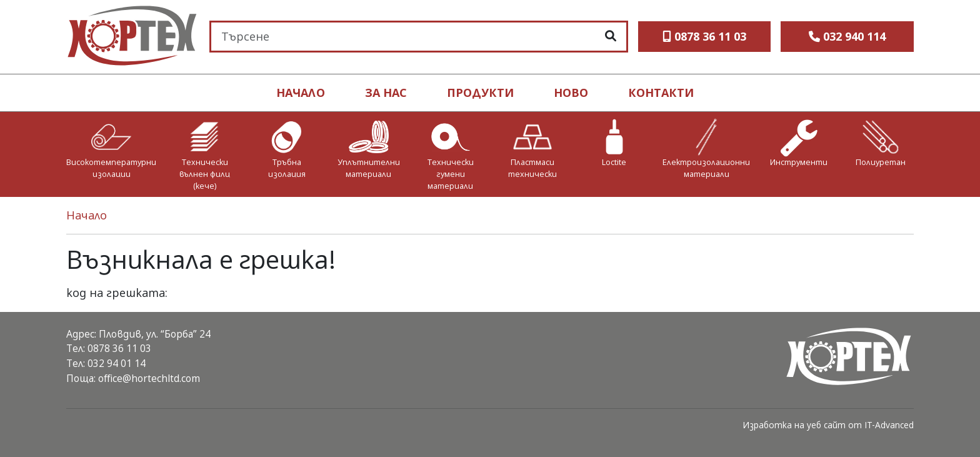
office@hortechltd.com (149, 378)
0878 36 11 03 (119, 348)
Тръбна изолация (287, 168)
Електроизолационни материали (706, 168)
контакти (661, 93)
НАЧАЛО (301, 93)
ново (571, 93)
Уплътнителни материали (369, 168)
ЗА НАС (386, 93)
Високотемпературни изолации (111, 168)
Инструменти (799, 162)
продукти (480, 93)
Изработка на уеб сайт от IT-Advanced (828, 425)
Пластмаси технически (532, 168)
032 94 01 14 (117, 363)
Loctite (614, 162)
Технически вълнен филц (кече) (205, 174)
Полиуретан (881, 162)
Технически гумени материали (451, 174)
